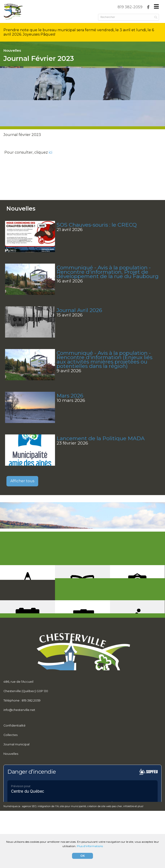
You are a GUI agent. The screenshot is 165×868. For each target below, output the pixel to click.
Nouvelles (11, 800)
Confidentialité (14, 771)
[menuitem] (130, 7)
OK (83, 856)
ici (51, 164)
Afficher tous (22, 499)
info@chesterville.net (19, 751)
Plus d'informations (90, 846)
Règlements (13, 809)
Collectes (10, 781)
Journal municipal (16, 790)
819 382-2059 (130, 7)
